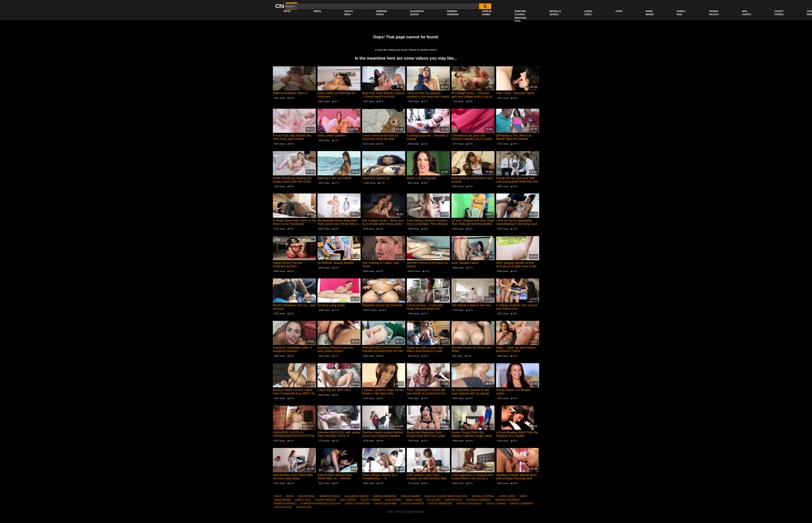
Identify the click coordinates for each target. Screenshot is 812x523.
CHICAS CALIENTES (413, 504)
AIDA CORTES (746, 13)
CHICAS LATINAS (496, 504)
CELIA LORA (434, 500)
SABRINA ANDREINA (453, 13)
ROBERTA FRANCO (285, 504)
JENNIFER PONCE (381, 13)
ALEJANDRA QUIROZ (417, 13)
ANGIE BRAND (650, 13)
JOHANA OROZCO (714, 13)
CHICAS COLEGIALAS (469, 504)
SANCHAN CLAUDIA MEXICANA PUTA (521, 16)
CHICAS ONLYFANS (385, 504)
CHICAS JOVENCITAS (358, 504)
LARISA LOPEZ (588, 13)
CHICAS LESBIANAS (521, 504)
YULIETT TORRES (779, 13)
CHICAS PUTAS (283, 507)
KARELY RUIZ (681, 13)
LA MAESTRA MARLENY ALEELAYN (321, 504)
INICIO (287, 11)
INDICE (317, 11)
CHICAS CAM (304, 507)
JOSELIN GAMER (487, 13)
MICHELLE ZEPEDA (555, 13)
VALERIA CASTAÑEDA (508, 500)
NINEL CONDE (414, 500)
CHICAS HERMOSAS (440, 504)
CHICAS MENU (349, 13)
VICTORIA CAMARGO (478, 500)
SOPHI (619, 11)
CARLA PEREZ (394, 500)
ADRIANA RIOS (453, 500)
